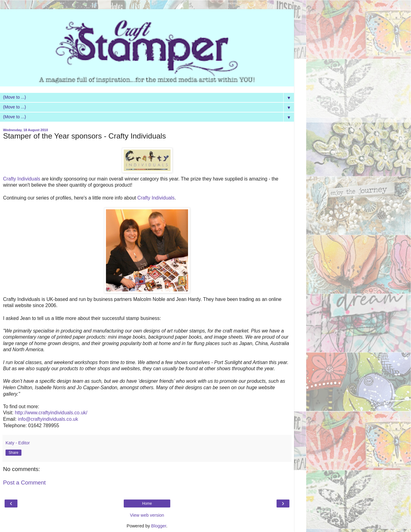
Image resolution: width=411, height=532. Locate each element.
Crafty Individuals (22, 179)
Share (13, 453)
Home (147, 503)
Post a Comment (24, 483)
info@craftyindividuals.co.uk (48, 419)
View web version (147, 515)
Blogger (159, 526)
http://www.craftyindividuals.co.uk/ (51, 413)
